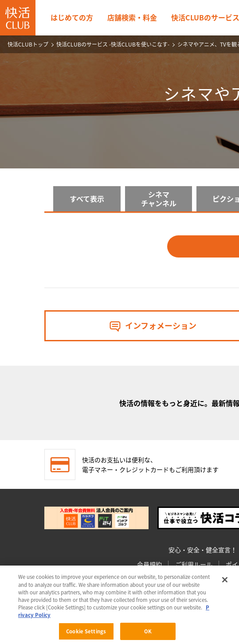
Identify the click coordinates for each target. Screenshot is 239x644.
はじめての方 (72, 17)
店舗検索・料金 (132, 17)
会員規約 (149, 564)
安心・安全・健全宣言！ (203, 550)
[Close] (225, 581)
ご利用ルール (194, 564)
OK (148, 633)
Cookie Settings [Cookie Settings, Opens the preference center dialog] (86, 633)
